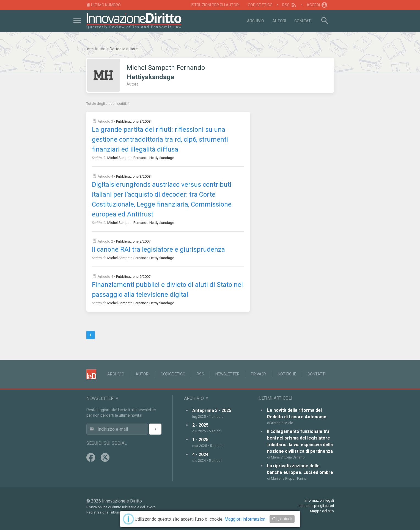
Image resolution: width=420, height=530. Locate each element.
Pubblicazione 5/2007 (133, 277)
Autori (279, 21)
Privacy (259, 374)
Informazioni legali (319, 500)
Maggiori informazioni (245, 519)
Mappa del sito (322, 511)
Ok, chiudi (282, 519)
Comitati (303, 21)
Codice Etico (260, 5)
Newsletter (227, 374)
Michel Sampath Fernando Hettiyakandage (141, 158)
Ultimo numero (104, 5)
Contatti (317, 374)
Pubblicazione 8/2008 (133, 121)
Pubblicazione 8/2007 (133, 241)
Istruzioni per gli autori (215, 5)
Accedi (317, 5)
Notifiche (287, 374)
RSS (290, 5)
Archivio (256, 21)
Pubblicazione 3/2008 (133, 176)
